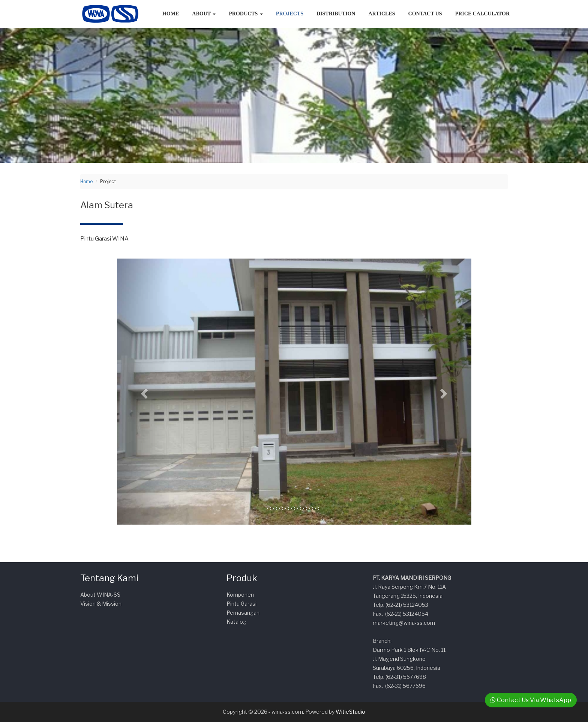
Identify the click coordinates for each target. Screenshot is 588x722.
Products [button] (246, 14)
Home (171, 14)
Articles (382, 14)
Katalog (236, 622)
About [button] (204, 14)
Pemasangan (243, 613)
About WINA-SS (100, 595)
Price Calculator (482, 14)
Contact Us (425, 14)
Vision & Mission (101, 604)
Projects (290, 14)
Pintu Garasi (241, 604)
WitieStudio (350, 712)
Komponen (240, 595)
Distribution (336, 14)
